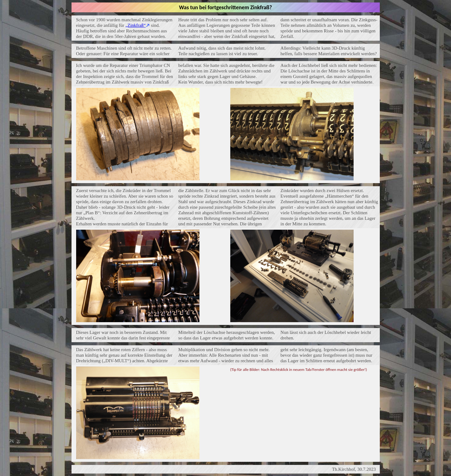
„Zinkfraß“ (136, 25)
